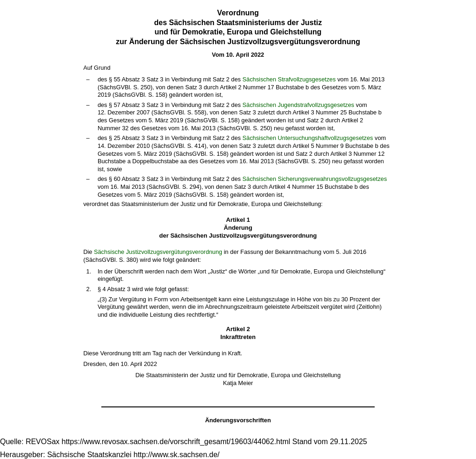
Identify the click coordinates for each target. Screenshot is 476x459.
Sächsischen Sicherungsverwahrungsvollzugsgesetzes (314, 179)
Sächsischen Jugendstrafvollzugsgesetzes (298, 105)
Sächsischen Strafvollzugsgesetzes (289, 79)
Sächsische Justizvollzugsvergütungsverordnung (158, 252)
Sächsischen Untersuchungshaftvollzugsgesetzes (307, 138)
